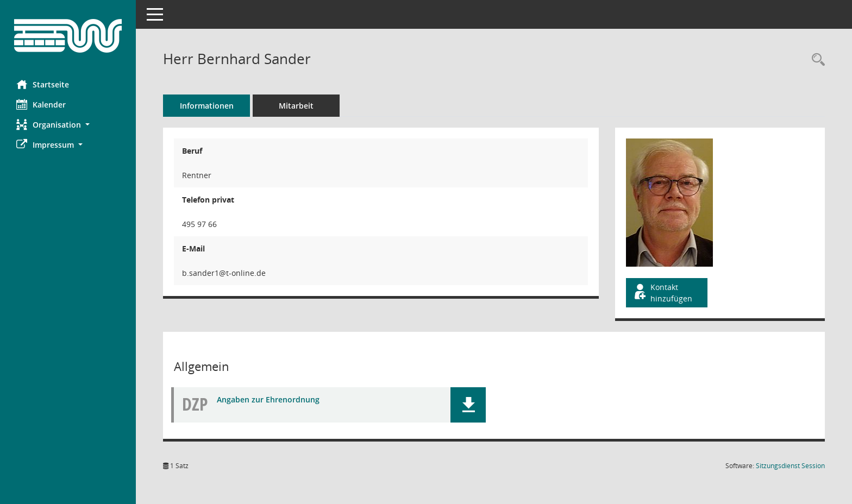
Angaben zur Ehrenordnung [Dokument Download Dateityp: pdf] (268, 399)
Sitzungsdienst (790, 466)
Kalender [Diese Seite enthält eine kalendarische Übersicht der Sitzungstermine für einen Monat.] (41, 104)
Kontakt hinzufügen (662, 293)
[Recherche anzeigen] (816, 60)
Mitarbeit (296, 106)
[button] (68, 125)
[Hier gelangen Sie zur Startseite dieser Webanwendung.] (68, 36)
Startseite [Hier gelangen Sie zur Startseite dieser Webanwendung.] (43, 84)
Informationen (207, 106)
